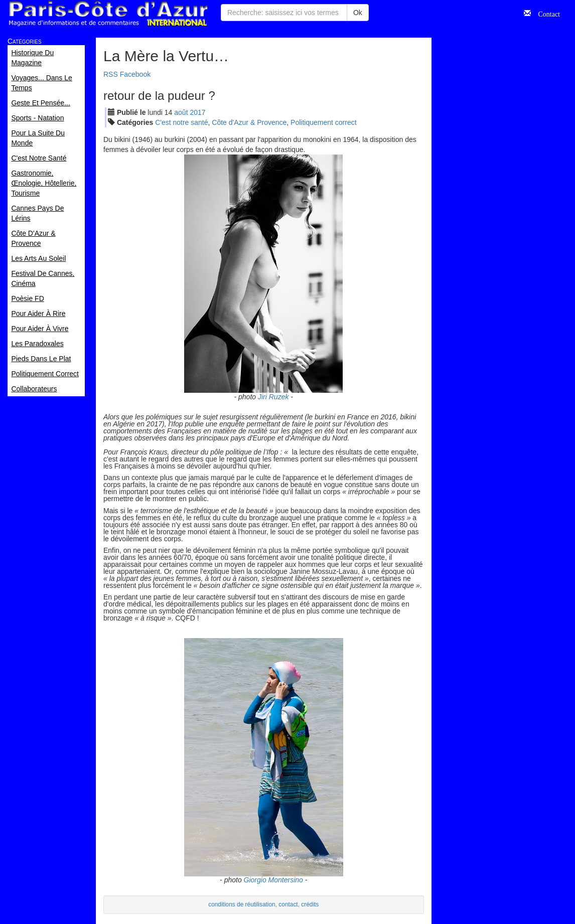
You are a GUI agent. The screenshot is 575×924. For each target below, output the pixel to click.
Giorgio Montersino (273, 880)
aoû (181, 112)
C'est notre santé (181, 122)
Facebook (135, 74)
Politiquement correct (324, 122)
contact (288, 904)
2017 (197, 112)
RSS (111, 74)
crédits (310, 904)
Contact (545, 13)
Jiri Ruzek (273, 397)
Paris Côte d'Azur (108, 14)
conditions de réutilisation (242, 904)
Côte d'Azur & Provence (249, 122)
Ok (358, 13)
